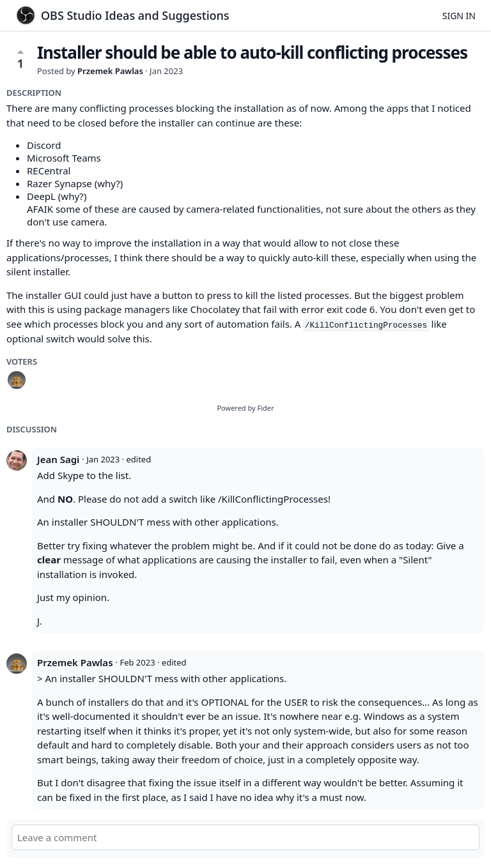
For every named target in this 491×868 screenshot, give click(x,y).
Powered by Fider (245, 408)
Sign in (459, 16)
